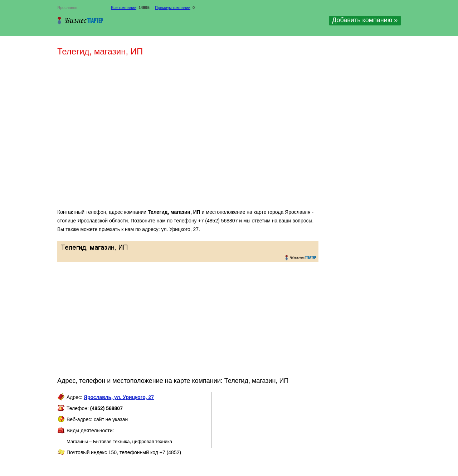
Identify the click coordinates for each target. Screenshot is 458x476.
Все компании (124, 8)
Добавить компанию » (365, 20)
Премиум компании (173, 8)
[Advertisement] (161, 135)
